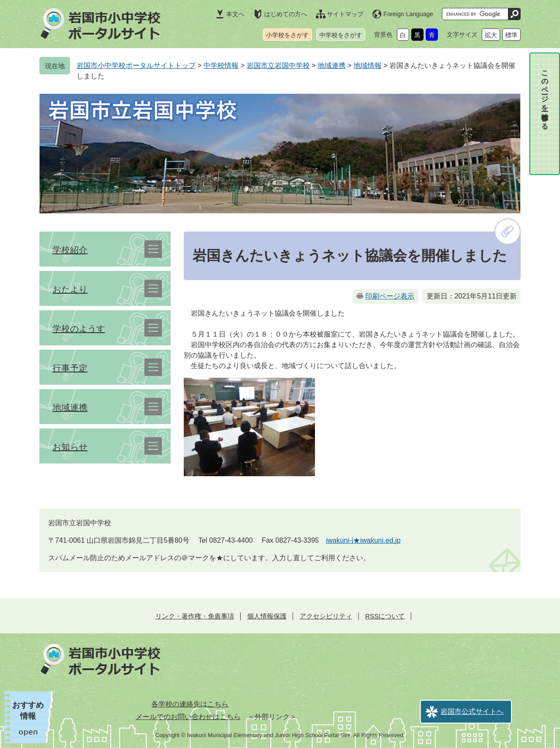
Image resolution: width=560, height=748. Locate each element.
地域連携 (332, 65)
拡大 (491, 35)
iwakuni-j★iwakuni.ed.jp (363, 540)
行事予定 (70, 368)
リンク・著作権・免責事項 (195, 616)
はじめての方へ (286, 14)
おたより (70, 289)
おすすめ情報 (28, 711)
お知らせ (70, 447)
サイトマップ (345, 14)
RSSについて (385, 616)
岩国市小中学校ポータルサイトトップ (136, 65)
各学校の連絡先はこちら (190, 704)
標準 (511, 35)
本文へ (235, 14)
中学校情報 (221, 65)
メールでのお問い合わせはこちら (188, 717)
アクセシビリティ (326, 616)
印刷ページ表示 (390, 296)
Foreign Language (408, 14)
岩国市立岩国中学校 (278, 65)
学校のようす (79, 329)
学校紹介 (70, 250)
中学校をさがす (341, 35)
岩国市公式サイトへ (472, 711)
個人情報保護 (267, 616)
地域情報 (367, 65)
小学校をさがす (287, 35)
